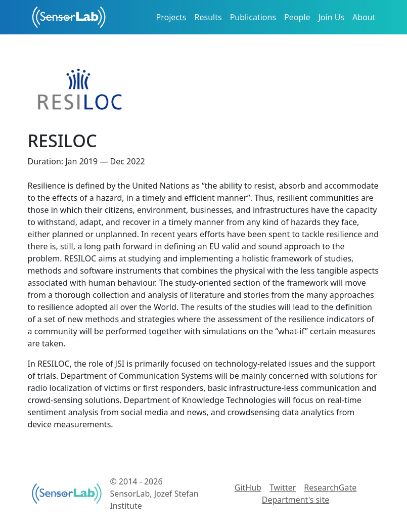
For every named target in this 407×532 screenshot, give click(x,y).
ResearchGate (330, 487)
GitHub (248, 487)
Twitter (283, 487)
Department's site (296, 500)
